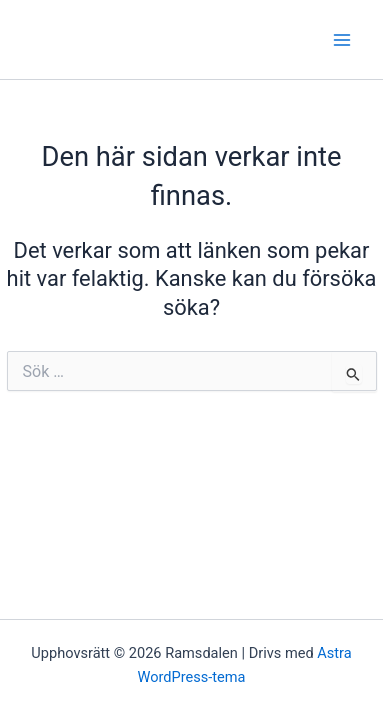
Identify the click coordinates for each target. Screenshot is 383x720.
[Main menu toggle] (342, 40)
